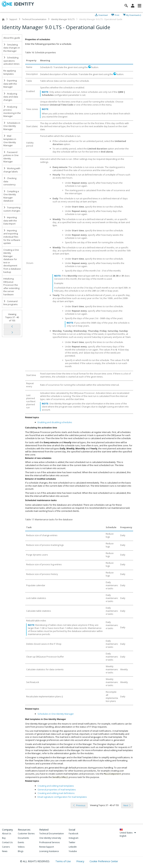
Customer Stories (26, 834)
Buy (4, 838)
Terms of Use (63, 861)
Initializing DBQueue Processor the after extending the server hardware (11, 287)
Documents (23, 838)
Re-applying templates (10, 72)
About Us (7, 834)
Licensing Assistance (49, 851)
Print (117, 15)
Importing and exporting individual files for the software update (12, 237)
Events (21, 842)
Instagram (74, 838)
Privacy (81, 861)
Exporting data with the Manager (10, 84)
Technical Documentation (34, 19)
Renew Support (47, 847)
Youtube (73, 851)
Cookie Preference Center (104, 861)
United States (128, 833)
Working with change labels (12, 170)
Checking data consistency (10, 181)
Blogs (21, 851)
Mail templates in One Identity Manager (10, 141)
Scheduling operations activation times (11, 61)
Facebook (73, 834)
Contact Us (7, 842)
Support (13, 19)
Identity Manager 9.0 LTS (63, 19)
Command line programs (11, 303)
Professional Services (49, 842)
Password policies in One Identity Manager (11, 157)
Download (103, 15)
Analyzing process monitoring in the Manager (12, 111)
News (5, 851)
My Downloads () (134, 15)
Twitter (72, 842)
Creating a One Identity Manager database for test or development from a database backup (12, 261)
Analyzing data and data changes (11, 97)
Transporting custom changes (12, 209)
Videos (21, 847)
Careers (6, 847)
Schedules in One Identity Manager (12, 126)
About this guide (12, 38)
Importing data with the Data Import (10, 220)
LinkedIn (73, 847)
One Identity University (50, 838)
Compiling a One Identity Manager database (11, 196)
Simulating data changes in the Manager (12, 48)
